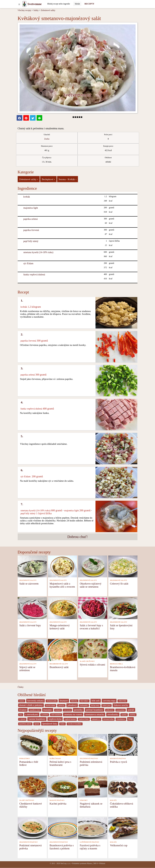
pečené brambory (95, 710)
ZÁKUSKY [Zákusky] (84, 800)
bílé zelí (96, 701)
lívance (23, 710)
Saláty (36, 10)
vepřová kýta (55, 719)
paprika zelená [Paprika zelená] (30, 219)
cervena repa (109, 701)
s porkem (45, 715)
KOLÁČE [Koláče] (113, 800)
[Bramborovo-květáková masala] (123, 650)
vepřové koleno (70, 719)
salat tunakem (56, 715)
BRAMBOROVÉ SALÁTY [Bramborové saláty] (59, 664)
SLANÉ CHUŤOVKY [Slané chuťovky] (87, 661)
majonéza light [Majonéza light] (31, 208)
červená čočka (108, 719)
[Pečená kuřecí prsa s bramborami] (62, 745)
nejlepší (58, 710)
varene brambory (37, 719)
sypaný (124, 715)
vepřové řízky (84, 719)
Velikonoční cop (119, 845)
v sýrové (22, 719)
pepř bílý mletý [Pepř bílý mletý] (31, 241)
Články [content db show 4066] (21, 687)
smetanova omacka (95, 714)
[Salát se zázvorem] (32, 566)
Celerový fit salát (119, 584)
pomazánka (121, 710)
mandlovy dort (35, 710)
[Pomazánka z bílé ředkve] (32, 745)
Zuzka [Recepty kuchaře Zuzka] (47, 139)
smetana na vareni (73, 714)
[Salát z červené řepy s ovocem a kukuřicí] (93, 608)
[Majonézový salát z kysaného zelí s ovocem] (62, 566)
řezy (130, 719)
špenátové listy (50, 724)
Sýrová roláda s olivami (92, 665)
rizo (21, 715)
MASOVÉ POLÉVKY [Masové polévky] (57, 800)
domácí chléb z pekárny (31, 705)
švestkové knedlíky (75, 724)
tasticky (133, 715)
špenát (37, 724)
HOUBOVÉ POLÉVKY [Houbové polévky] (118, 759)
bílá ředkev (84, 701)
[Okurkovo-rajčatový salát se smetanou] (93, 566)
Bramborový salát (59, 667)
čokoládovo (121, 719)
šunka (62, 724)
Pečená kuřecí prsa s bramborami (60, 763)
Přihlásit (102, 863)
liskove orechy (121, 705)
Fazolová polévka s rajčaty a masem (90, 847)
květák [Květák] (27, 197)
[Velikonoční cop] (123, 828)
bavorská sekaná (35, 701)
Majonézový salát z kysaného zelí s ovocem (62, 585)
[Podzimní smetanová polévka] (32, 828)
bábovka (74, 701)
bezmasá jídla (52, 701)
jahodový (72, 705)
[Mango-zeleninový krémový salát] (62, 608)
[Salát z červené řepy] (32, 608)
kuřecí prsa (107, 705)
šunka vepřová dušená (34, 274)
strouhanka (113, 714)
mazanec (48, 710)
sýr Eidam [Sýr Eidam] (28, 263)
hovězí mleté (50, 705)
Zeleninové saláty (48, 10)
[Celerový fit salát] (123, 566)
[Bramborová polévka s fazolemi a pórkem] (62, 828)
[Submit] (77, 4)
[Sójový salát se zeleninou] (32, 650)
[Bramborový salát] (62, 650)
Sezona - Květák (68, 179)
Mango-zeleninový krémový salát (60, 627)
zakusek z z (96, 719)
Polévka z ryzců (118, 762)
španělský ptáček (25, 724)
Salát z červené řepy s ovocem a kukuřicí (91, 627)
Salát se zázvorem (29, 584)
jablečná (61, 705)
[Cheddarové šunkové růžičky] (32, 786)
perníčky (78, 710)
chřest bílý (122, 701)
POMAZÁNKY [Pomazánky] (25, 759)
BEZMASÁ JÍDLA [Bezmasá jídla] (116, 664)
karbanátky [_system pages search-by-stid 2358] (84, 705)
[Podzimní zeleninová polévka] (93, 745)
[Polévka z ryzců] (123, 745)
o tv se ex (67, 710)
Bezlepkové (48, 179)
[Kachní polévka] (62, 786)
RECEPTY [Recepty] (89, 4)
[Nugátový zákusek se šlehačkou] (93, 786)
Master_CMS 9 (92, 863)
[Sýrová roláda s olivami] (93, 649)
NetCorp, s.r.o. (66, 863)
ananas (22, 701)
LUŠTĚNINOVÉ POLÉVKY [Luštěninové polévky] (89, 842)
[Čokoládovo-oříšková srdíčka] (123, 786)
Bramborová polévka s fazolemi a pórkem (62, 847)
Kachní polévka (58, 804)
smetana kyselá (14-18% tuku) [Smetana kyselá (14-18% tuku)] (38, 252)
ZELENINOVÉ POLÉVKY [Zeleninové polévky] (89, 759)
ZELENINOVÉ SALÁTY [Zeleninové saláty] (28, 580)
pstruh (131, 710)
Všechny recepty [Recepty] (25, 10)
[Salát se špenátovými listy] (123, 608)
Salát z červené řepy (30, 625)
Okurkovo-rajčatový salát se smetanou (91, 585)
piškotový (110, 710)
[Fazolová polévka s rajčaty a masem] (93, 828)
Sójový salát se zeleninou (27, 669)
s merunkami (32, 714)
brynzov (64, 701)
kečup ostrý (95, 705)
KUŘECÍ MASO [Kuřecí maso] (55, 759)
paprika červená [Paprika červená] (31, 230)
